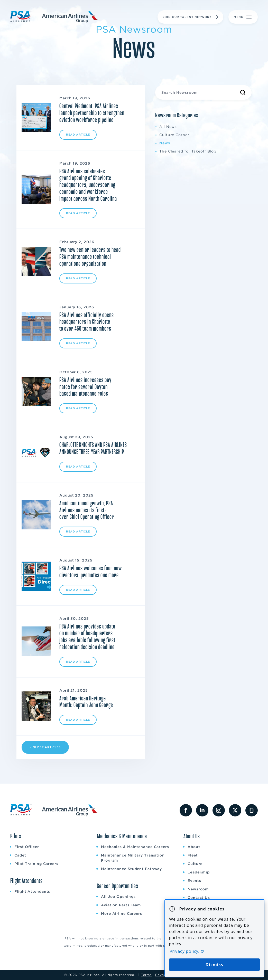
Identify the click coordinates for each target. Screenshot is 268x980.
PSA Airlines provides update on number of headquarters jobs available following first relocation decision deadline (87, 637)
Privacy (162, 975)
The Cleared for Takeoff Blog (188, 151)
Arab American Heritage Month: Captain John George (86, 702)
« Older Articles (45, 747)
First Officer (27, 847)
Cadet (20, 855)
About (194, 847)
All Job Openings (118, 897)
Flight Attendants (32, 891)
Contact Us (199, 898)
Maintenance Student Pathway (131, 869)
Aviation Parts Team (121, 905)
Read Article (78, 135)
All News (168, 127)
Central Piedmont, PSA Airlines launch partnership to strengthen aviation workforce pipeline (92, 113)
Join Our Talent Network (191, 17)
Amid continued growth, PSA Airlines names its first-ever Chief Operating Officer (87, 510)
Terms (146, 975)
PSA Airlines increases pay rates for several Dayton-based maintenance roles (85, 387)
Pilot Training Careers (36, 864)
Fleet (193, 855)
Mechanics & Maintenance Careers (135, 847)
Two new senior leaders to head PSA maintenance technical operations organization (90, 257)
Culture (195, 864)
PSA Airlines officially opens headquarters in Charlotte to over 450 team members (87, 322)
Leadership (199, 872)
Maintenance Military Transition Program (133, 858)
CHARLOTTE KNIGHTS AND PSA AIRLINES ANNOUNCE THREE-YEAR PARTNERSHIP (93, 448)
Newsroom (198, 889)
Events (194, 881)
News (165, 143)
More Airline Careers (122, 914)
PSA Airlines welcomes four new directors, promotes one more (91, 572)
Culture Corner (174, 135)
